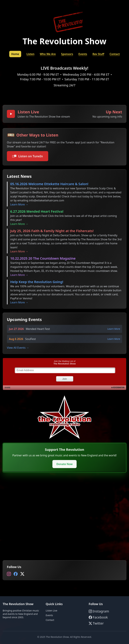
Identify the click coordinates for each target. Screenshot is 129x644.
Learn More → (19, 204)
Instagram (99, 611)
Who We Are (48, 54)
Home (15, 54)
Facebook (98, 617)
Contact (115, 54)
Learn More (114, 329)
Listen (30, 54)
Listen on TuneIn (28, 156)
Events (83, 54)
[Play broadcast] (11, 114)
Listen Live (51, 611)
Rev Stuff (98, 54)
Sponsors (67, 54)
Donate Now (65, 464)
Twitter (96, 623)
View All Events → (18, 348)
